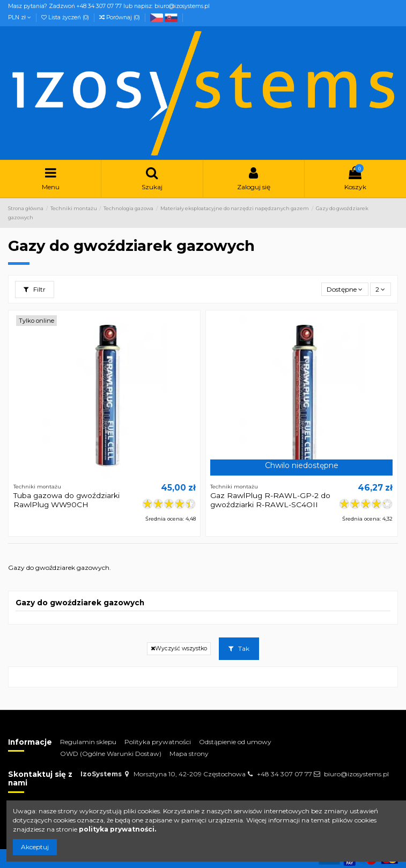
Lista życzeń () (66, 17)
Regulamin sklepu (88, 742)
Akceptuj (35, 847)
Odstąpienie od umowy (235, 742)
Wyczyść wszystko (179, 648)
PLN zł (20, 17)
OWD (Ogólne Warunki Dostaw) (111, 754)
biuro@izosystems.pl (356, 774)
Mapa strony (189, 754)
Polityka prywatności (158, 742)
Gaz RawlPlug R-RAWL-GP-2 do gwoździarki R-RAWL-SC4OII (270, 500)
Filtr (35, 289)
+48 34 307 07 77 (285, 774)
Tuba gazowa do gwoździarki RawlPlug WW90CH (67, 500)
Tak (239, 648)
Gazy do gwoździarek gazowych (80, 603)
